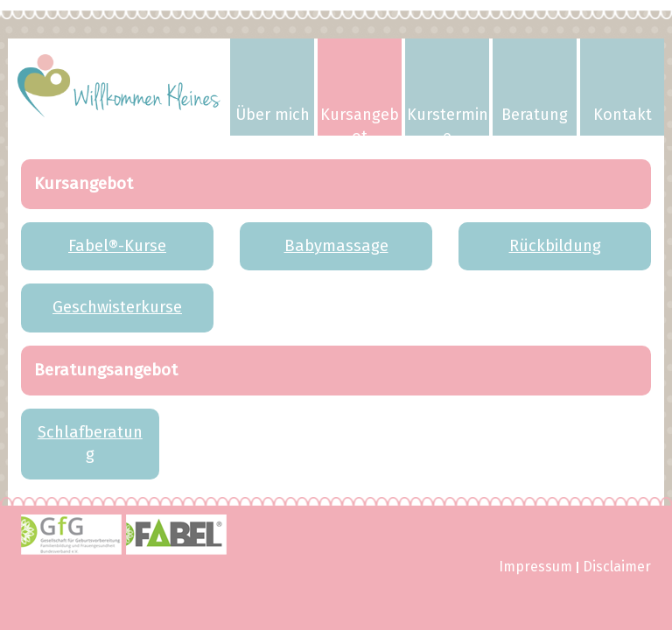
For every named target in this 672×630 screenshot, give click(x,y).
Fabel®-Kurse (117, 246)
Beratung (535, 115)
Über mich (273, 115)
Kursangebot (360, 120)
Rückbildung (555, 246)
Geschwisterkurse (117, 307)
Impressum (535, 567)
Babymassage (336, 246)
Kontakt (623, 115)
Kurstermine (448, 120)
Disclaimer (617, 567)
